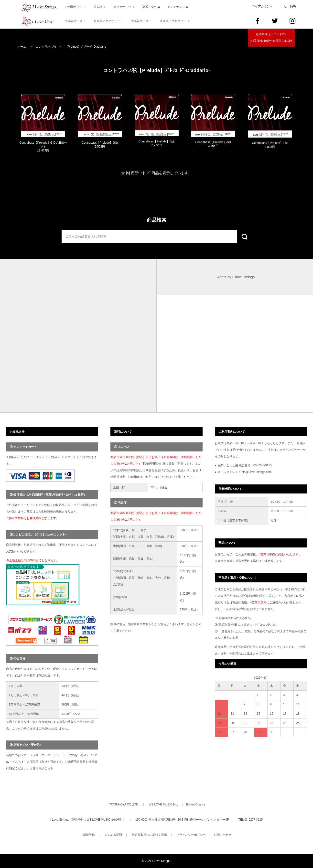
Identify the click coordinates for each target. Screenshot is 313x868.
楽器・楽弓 (151, 7)
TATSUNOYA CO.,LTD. (124, 804)
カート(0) (290, 6)
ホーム (22, 47)
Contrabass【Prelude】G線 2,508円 (100, 145)
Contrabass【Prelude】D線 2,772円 (156, 143)
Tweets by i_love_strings (235, 277)
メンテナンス (178, 7)
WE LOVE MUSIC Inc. (163, 804)
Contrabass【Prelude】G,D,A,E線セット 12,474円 (43, 146)
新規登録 (89, 835)
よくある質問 (113, 835)
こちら (49, 768)
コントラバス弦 (46, 47)
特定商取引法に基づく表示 (149, 835)
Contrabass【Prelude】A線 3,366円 (213, 144)
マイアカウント (262, 6)
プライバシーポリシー (191, 835)
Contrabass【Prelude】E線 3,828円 (270, 145)
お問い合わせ (223, 835)
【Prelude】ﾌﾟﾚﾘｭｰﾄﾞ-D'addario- (86, 47)
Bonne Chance (196, 804)
